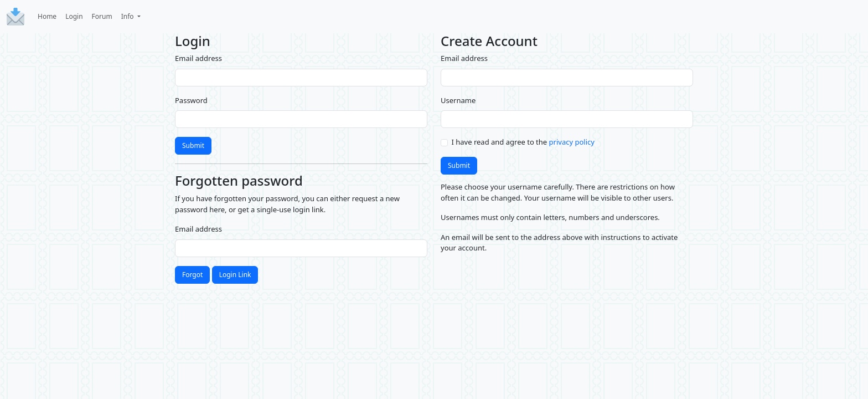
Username (458, 100)
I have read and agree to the (523, 142)
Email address (198, 58)
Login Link (235, 275)
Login (74, 16)
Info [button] (128, 16)
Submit (193, 145)
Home (47, 16)
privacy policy (572, 142)
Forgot (192, 275)
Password (191, 100)
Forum (102, 16)
